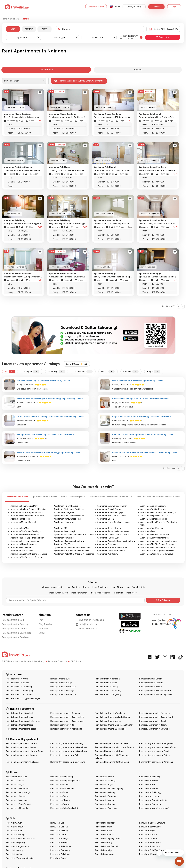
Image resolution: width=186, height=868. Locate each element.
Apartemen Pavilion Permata (153, 509)
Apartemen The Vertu (64, 544)
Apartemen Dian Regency (152, 528)
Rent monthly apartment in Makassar (23, 762)
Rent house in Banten (149, 788)
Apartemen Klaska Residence (24, 544)
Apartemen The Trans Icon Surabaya (27, 557)
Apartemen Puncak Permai (109, 509)
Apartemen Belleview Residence (25, 541)
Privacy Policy (38, 661)
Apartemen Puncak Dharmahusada (113, 535)
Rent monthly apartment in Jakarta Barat (158, 747)
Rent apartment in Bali (13, 620)
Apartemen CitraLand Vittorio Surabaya (71, 551)
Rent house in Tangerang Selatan (65, 781)
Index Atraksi (117, 587)
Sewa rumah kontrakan (16, 777)
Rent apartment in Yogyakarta (16, 633)
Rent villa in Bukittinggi (16, 835)
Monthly (29, 29)
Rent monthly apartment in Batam (155, 755)
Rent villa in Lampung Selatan (108, 839)
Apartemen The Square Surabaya (26, 531)
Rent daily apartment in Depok (153, 721)
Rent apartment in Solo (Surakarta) (155, 691)
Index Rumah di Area (59, 593)
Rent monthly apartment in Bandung (67, 743)
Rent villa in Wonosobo (149, 854)
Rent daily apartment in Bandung (65, 713)
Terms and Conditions (58, 661)
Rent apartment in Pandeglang (20, 691)
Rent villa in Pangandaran (17, 846)
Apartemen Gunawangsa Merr (24, 506)
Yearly (44, 29)
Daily (13, 29)
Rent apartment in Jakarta (15, 629)
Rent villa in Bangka (59, 827)
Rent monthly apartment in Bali (64, 755)
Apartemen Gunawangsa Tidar (67, 519)
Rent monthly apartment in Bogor (110, 751)
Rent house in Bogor (15, 785)
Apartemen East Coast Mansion (154, 538)
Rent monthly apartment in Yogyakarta (68, 762)
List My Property (134, 7)
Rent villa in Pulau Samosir (107, 846)
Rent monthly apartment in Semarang (112, 762)
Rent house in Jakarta (105, 777)
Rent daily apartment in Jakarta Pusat (67, 721)
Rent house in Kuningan (105, 796)
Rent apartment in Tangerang (108, 694)
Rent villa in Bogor (147, 831)
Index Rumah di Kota (136, 587)
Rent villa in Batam (14, 831)
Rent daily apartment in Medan (20, 725)
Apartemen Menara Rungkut (23, 522)
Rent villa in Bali (57, 823)
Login (174, 7)
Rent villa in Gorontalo (105, 835)
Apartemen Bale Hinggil (64, 531)
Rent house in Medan (104, 800)
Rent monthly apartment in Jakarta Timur (25, 751)
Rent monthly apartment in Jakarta (22, 743)
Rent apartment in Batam (151, 679)
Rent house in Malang (60, 800)
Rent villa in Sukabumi (60, 854)
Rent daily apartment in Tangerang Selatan (114, 725)
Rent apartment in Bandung (15, 624)
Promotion (44, 629)
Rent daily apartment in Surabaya (110, 713)
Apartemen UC (60, 528)
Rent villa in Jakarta (148, 835)
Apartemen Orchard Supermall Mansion (28, 509)
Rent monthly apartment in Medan (21, 755)
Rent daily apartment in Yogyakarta (66, 729)
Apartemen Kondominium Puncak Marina (159, 541)
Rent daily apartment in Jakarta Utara (67, 717)
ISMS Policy (76, 661)
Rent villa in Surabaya (104, 854)
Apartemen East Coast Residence (69, 516)
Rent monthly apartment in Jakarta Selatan (114, 747)
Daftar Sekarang (163, 600)
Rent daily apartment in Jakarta (20, 713)
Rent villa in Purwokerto (150, 846)
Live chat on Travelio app (90, 620)
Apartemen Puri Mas (20, 528)
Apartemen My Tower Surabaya (155, 535)
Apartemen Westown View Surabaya (157, 554)
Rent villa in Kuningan (60, 839)
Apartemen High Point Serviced (154, 516)
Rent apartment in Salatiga (62, 691)
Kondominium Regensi (64, 512)
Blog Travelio (45, 624)
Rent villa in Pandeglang (150, 842)
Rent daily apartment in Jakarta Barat (156, 717)
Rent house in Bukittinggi (150, 792)
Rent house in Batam (60, 792)
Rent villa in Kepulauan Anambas (21, 839)
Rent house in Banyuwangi (18, 792)
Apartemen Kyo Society (108, 554)
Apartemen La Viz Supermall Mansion (157, 551)
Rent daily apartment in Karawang (154, 729)
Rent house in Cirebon (16, 796)
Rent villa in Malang (59, 842)
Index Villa (118, 593)
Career (42, 633)
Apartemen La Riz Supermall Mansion (27, 538)
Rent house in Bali (147, 785)
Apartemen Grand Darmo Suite (111, 551)
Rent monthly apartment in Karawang (156, 762)
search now (163, 37)
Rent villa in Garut (58, 835)
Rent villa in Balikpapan (105, 823)
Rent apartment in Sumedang (19, 694)
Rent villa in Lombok (148, 839)
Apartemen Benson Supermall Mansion (158, 547)
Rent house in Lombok (149, 796)
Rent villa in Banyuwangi (150, 827)
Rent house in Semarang (150, 804)
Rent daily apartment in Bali (63, 725)
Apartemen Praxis (148, 531)
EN (116, 7)
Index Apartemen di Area (78, 587)
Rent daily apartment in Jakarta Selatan (113, 717)
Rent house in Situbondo (17, 808)
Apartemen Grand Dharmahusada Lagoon (72, 547)
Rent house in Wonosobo (106, 808)
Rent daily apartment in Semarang (110, 729)
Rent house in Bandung (150, 777)
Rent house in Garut (59, 796)
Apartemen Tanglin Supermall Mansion (28, 512)
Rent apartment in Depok (106, 683)
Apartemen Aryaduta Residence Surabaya (116, 541)
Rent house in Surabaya (105, 781)
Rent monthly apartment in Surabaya (111, 743)
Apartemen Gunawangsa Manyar (112, 506)
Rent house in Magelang (17, 800)
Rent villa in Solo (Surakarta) (152, 850)
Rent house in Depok (15, 781)
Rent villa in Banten (103, 827)
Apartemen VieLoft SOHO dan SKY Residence (74, 554)
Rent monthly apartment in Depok (154, 751)
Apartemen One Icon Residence (25, 535)
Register (156, 7)
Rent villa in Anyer (14, 823)
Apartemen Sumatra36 (64, 538)
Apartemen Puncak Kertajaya (110, 512)
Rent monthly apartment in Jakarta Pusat (69, 751)
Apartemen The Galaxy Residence (112, 547)
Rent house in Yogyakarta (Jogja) (154, 808)
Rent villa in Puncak (59, 858)
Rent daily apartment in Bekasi (20, 717)
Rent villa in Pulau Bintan (61, 846)
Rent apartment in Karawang (19, 687)
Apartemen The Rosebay (22, 551)
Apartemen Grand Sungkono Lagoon (113, 522)
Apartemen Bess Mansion (109, 544)
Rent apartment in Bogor (61, 683)
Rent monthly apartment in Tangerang (156, 743)
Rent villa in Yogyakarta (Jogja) (20, 858)
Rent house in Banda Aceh (62, 788)
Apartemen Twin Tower (64, 522)
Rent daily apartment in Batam (153, 725)
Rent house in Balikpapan (17, 788)
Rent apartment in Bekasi (17, 683)
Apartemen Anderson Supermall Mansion (29, 554)
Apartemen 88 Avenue (21, 547)
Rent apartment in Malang (107, 687)
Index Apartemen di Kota (52, 587)
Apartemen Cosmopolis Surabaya (69, 541)
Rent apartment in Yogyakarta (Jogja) (23, 698)
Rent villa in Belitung (59, 831)
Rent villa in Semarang (60, 850)
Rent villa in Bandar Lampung (152, 823)
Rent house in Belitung (105, 792)
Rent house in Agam (59, 785)
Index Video (132, 593)
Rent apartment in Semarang (108, 691)
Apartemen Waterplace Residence (69, 509)
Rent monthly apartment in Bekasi (21, 747)
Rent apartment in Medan (151, 687)
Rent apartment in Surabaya (16, 637)
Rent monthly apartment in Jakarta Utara (69, 747)
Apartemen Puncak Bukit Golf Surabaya (158, 512)
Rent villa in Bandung (15, 827)
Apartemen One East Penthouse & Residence (74, 535)
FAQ (41, 620)
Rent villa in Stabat (14, 854)
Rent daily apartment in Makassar (21, 729)
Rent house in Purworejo (61, 804)
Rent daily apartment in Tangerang (155, 713)
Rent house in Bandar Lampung (109, 788)
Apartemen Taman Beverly (109, 528)
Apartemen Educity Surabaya (153, 506)
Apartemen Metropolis (21, 519)
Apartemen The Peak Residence (112, 516)
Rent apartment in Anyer (17, 679)
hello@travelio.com (87, 624)
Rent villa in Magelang (16, 842)
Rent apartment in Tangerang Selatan (156, 694)
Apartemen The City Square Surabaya (157, 544)
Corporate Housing (96, 7)
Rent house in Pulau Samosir (19, 804)
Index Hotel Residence (101, 593)
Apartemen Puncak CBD (108, 538)
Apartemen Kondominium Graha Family (28, 516)
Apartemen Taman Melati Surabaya (113, 531)
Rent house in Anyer (104, 785)
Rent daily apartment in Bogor (108, 721)
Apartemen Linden (105, 519)
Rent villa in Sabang (15, 850)
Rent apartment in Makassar (63, 687)
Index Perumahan (79, 593)
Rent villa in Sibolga (103, 850)
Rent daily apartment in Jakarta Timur (23, 721)
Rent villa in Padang (104, 842)
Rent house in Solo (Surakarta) (64, 808)
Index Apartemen (100, 587)
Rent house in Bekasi (149, 781)
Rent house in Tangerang (62, 777)
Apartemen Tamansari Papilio (154, 519)
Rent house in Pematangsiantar (153, 800)
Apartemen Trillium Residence (67, 506)
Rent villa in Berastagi (104, 831)
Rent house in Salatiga (105, 804)
